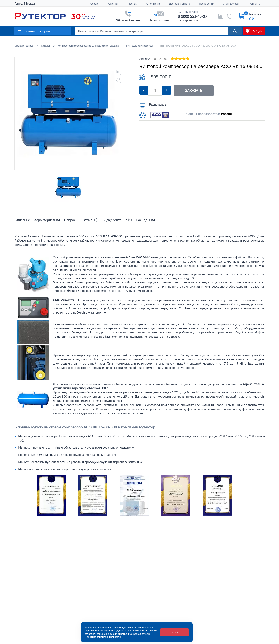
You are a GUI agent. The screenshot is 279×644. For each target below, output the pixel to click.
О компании (153, 4)
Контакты (255, 4)
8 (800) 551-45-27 (192, 16)
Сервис (94, 4)
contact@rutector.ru (188, 20)
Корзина (255, 14)
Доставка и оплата (179, 4)
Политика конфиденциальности (103, 637)
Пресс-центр (206, 4)
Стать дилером (231, 4)
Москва (29, 3)
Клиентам (113, 4)
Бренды (133, 4)
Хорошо (174, 632)
